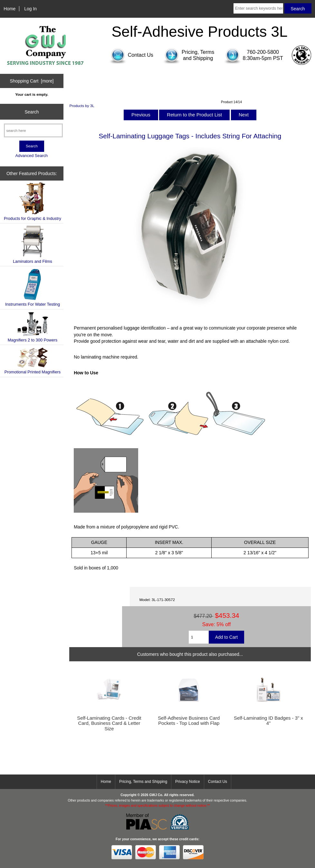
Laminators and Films (33, 245)
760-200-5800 (263, 52)
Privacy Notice (188, 782)
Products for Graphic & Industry (33, 201)
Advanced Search (32, 156)
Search (32, 112)
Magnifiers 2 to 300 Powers (33, 327)
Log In (30, 9)
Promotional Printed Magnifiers (33, 361)
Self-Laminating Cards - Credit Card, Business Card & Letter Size (109, 723)
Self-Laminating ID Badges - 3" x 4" (268, 721)
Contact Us (218, 782)
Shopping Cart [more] (32, 81)
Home (10, 9)
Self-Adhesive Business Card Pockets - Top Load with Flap (189, 721)
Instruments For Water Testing (33, 287)
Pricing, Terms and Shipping (143, 782)
